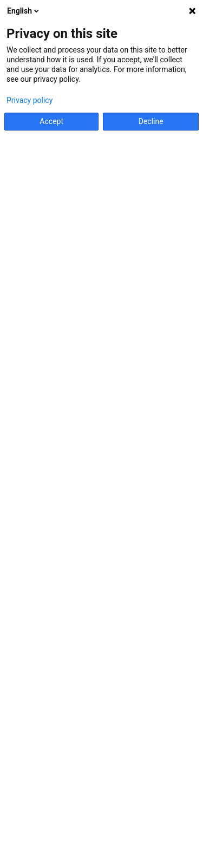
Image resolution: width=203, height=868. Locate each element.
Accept (51, 121)
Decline (151, 121)
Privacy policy (30, 100)
